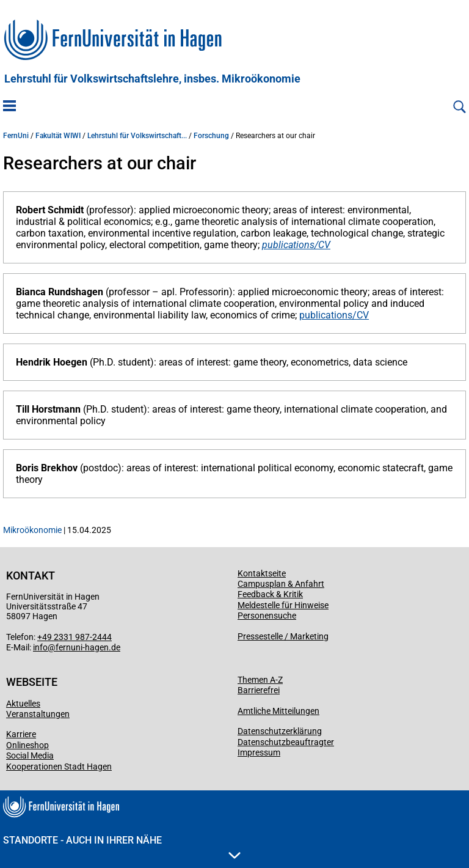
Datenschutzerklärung (280, 731)
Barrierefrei (259, 690)
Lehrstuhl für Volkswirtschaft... (137, 136)
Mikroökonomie (32, 530)
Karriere (21, 734)
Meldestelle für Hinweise (283, 605)
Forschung (211, 136)
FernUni (16, 136)
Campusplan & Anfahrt (281, 584)
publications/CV (296, 245)
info (40, 647)
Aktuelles (23, 704)
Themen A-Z (260, 680)
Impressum (259, 752)
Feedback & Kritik (270, 594)
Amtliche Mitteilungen (278, 711)
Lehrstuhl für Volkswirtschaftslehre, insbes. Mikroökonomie (152, 79)
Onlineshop (27, 745)
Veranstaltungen (38, 714)
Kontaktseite (262, 573)
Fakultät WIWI (58, 136)
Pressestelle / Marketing (283, 636)
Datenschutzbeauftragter (286, 742)
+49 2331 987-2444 (75, 637)
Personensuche (267, 616)
